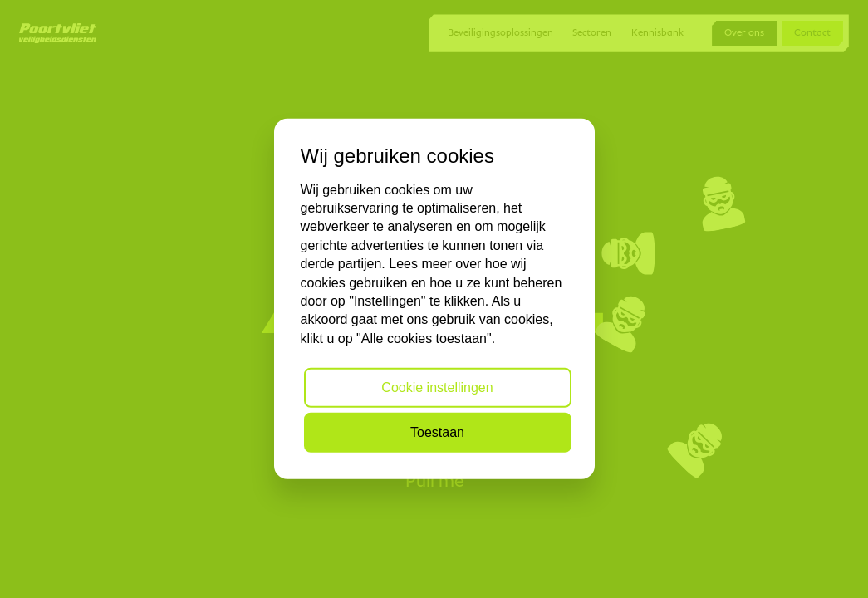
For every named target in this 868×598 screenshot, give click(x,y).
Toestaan (437, 432)
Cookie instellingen (437, 387)
